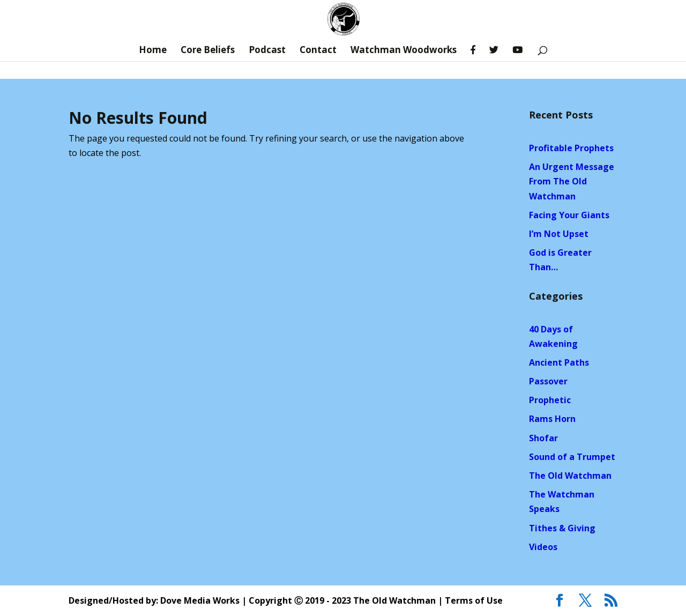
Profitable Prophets (571, 148)
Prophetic (550, 400)
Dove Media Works (200, 600)
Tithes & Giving (562, 528)
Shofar (543, 438)
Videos (543, 547)
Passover (548, 381)
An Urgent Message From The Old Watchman (572, 181)
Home (153, 51)
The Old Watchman (570, 476)
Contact (318, 51)
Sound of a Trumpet (572, 457)
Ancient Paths (559, 362)
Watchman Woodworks (404, 51)
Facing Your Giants (569, 215)
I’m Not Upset (559, 234)
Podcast (267, 51)
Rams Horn (552, 419)
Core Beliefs (208, 51)
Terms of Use (474, 600)
